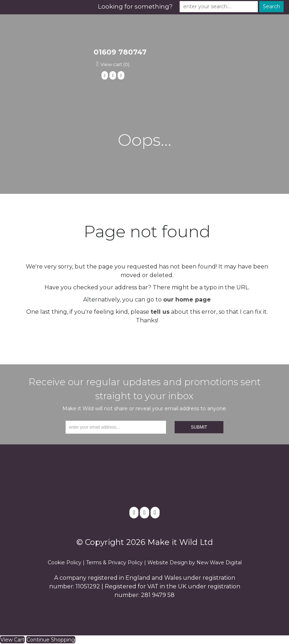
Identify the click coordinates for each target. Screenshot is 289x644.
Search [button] (271, 6)
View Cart (12, 640)
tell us (160, 312)
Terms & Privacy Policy (114, 563)
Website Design (167, 563)
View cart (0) (115, 64)
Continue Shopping (51, 640)
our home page (187, 300)
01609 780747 (120, 52)
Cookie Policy (65, 563)
